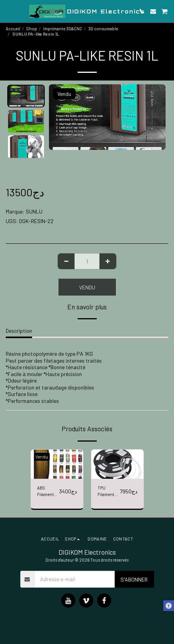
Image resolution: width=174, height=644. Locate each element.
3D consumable (103, 29)
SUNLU (34, 211)
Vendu (87, 287)
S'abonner (134, 579)
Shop (32, 29)
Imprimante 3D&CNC (63, 29)
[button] (8, 11)
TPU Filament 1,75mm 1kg (108, 492)
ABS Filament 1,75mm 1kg (48, 492)
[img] (57, 464)
